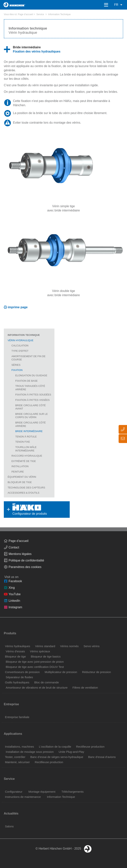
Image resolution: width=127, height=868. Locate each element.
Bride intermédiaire (29, 431)
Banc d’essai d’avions (102, 757)
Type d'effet (20, 351)
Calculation (20, 346)
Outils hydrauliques (17, 682)
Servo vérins (92, 646)
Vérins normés (69, 646)
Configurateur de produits (24, 509)
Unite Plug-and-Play (71, 752)
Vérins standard (45, 646)
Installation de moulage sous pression (30, 752)
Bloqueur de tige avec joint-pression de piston (35, 662)
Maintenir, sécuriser (17, 762)
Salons (9, 826)
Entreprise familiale (17, 717)
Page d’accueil (25, 14)
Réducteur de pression (97, 672)
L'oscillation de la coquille (55, 747)
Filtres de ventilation (85, 688)
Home (8, 5)
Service (40, 14)
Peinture (18, 472)
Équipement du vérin (22, 477)
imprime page (18, 307)
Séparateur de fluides (19, 677)
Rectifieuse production (90, 747)
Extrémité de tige (24, 461)
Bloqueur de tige (20, 482)
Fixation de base (26, 381)
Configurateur (14, 792)
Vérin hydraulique (21, 340)
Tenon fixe (23, 442)
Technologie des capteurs (26, 488)
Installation (20, 466)
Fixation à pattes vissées (32, 400)
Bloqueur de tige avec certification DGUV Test (35, 667)
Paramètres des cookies (25, 567)
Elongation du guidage (31, 375)
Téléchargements (73, 792)
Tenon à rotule (26, 437)
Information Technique (59, 14)
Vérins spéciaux (40, 651)
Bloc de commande (47, 682)
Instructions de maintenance (23, 797)
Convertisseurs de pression (22, 672)
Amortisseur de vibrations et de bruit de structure (37, 688)
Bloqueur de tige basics (46, 656)
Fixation (17, 370)
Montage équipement (42, 792)
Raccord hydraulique (27, 456)
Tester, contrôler (15, 757)
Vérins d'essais (15, 651)
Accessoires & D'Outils (23, 493)
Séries (16, 365)
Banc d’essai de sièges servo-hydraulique (57, 757)
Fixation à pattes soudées (33, 395)
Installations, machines (19, 747)
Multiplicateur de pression (61, 672)
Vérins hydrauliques (18, 646)
